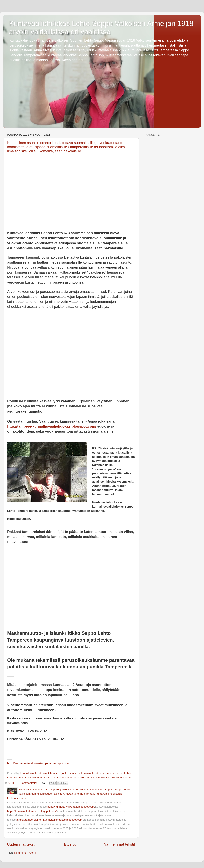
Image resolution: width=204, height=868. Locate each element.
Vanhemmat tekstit (119, 844)
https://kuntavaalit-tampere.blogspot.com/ (32, 811)
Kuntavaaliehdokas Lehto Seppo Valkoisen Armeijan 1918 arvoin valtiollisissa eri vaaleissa (101, 28)
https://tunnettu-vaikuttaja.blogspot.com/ (71, 807)
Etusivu (70, 844)
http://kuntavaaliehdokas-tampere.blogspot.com (38, 763)
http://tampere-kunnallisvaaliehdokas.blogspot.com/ (52, 426)
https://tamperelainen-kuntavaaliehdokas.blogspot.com (50, 820)
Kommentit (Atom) (25, 853)
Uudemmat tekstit (22, 844)
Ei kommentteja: (28, 783)
